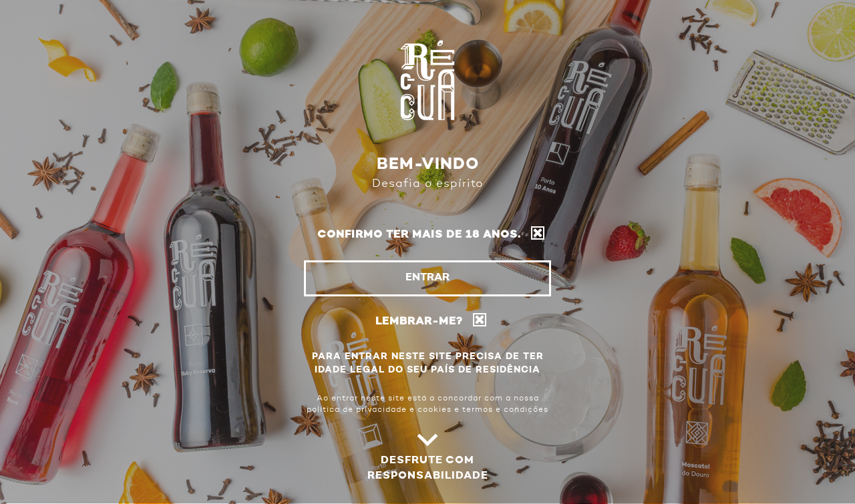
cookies (435, 410)
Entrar (427, 278)
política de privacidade (357, 410)
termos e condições (505, 410)
